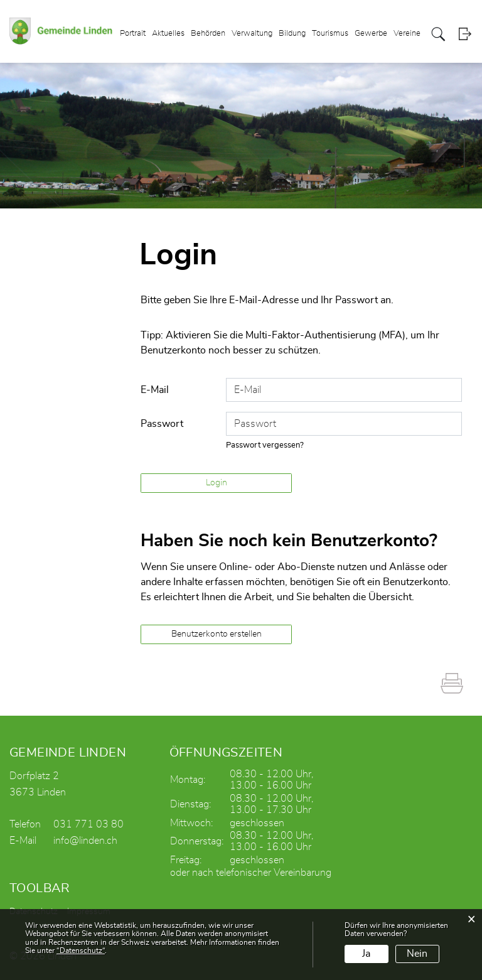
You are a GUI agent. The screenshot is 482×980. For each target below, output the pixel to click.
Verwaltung (252, 34)
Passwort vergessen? (265, 445)
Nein (417, 954)
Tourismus (330, 34)
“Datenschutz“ (81, 950)
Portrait (133, 34)
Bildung (292, 34)
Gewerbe (371, 34)
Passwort (162, 424)
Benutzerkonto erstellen (217, 634)
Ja (366, 954)
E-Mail (155, 390)
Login (465, 34)
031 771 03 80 (88, 824)
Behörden (208, 34)
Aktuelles (168, 34)
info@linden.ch (85, 841)
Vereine (407, 34)
